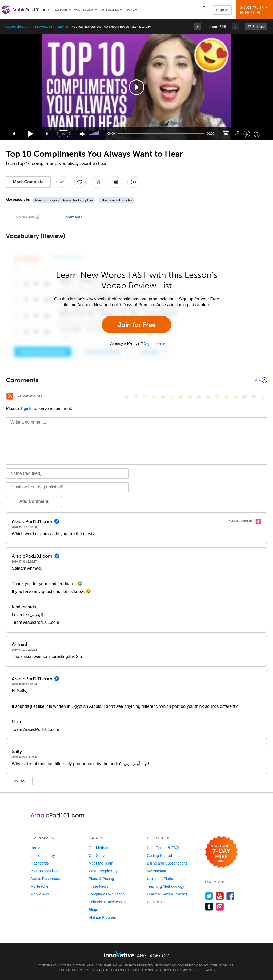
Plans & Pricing (101, 879)
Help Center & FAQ (163, 848)
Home (35, 848)
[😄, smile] (127, 397)
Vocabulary (84, 10)
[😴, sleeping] (226, 397)
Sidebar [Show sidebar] (259, 27)
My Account (156, 871)
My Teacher (109, 10)
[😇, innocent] (217, 397)
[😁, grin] (145, 397)
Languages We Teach (107, 894)
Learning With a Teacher (167, 894)
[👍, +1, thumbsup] (263, 397)
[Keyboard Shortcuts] (257, 134)
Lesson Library (16, 27)
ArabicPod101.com (169, 965)
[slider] (93, 134)
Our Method (98, 848)
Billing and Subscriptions (167, 863)
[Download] (247, 134)
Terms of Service (191, 970)
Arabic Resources (45, 879)
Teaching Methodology (166, 886)
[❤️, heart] (254, 397)
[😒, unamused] (154, 397)
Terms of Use (222, 965)
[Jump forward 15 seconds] (47, 134)
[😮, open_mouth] (235, 397)
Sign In (222, 10)
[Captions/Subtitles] (226, 134)
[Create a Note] (98, 182)
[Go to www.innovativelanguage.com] (136, 954)
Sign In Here (154, 343)
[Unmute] (82, 134)
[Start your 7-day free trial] (221, 852)
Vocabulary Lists (44, 871)
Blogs (93, 910)
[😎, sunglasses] (163, 397)
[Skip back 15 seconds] (14, 134)
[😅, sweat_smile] (190, 397)
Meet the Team (101, 863)
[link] (198, 27)
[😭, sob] (208, 397)
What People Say (103, 871)
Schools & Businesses (107, 902)
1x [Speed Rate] (63, 134)
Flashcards (39, 863)
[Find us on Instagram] (220, 907)
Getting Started (159, 856)
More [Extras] (130, 10)
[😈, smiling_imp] (244, 397)
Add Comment (34, 501)
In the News (98, 886)
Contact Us (156, 902)
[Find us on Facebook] (230, 896)
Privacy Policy (197, 965)
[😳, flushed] (136, 397)
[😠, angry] (172, 397)
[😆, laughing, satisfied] (181, 397)
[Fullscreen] (236, 134)
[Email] (67, 487)
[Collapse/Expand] (136, 380)
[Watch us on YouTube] (220, 896)
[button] (204, 10)
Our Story (97, 856)
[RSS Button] (10, 396)
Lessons (61, 10)
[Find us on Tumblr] (209, 907)
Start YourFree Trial (255, 10)
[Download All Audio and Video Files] (133, 182)
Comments (72, 217)
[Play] (31, 134)
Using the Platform (162, 879)
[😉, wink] (199, 397)
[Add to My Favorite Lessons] (80, 182)
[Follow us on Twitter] (209, 896)
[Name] (67, 473)
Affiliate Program (102, 917)
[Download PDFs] (115, 182)
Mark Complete (28, 182)
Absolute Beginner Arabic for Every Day (64, 200)
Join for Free (137, 325)
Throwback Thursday (49, 27)
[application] (136, 87)
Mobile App (40, 894)
